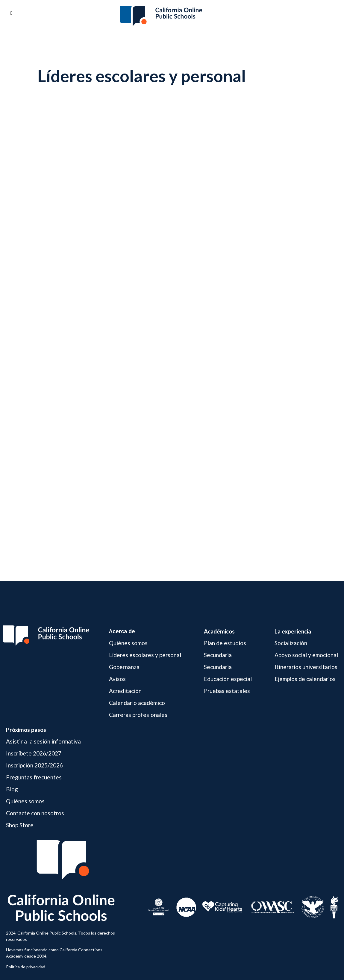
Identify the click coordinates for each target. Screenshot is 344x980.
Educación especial (228, 679)
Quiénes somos (128, 643)
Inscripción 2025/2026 (34, 765)
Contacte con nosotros (35, 813)
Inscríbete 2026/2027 (34, 753)
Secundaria (218, 655)
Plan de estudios (225, 643)
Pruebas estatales (227, 691)
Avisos (117, 679)
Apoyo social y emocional (306, 655)
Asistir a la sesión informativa (43, 742)
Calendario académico (137, 703)
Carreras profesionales (138, 715)
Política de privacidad (26, 967)
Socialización (291, 643)
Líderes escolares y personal (145, 655)
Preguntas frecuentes (34, 777)
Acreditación (125, 691)
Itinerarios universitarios (306, 667)
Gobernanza (124, 667)
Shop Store (20, 825)
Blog (12, 789)
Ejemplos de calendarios (305, 679)
